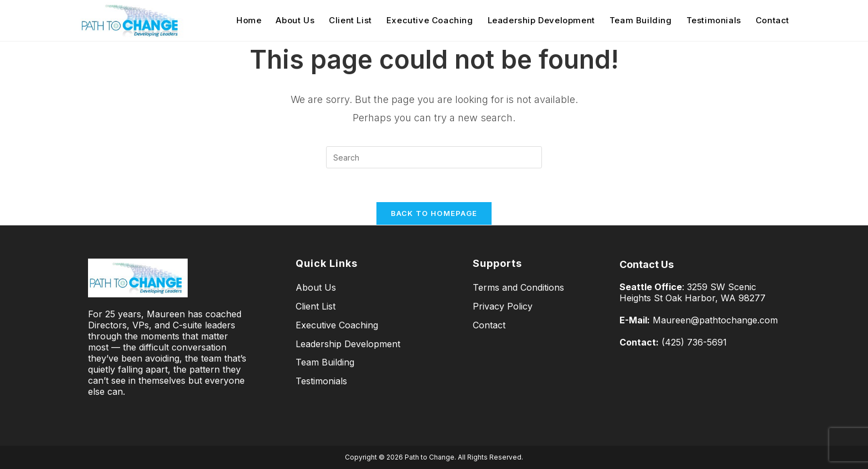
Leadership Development (348, 344)
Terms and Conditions (518, 287)
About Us (316, 287)
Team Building (325, 362)
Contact (489, 325)
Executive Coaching (337, 325)
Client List (316, 306)
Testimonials (321, 381)
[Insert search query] (434, 157)
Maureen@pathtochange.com (715, 320)
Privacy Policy (503, 306)
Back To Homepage (434, 213)
